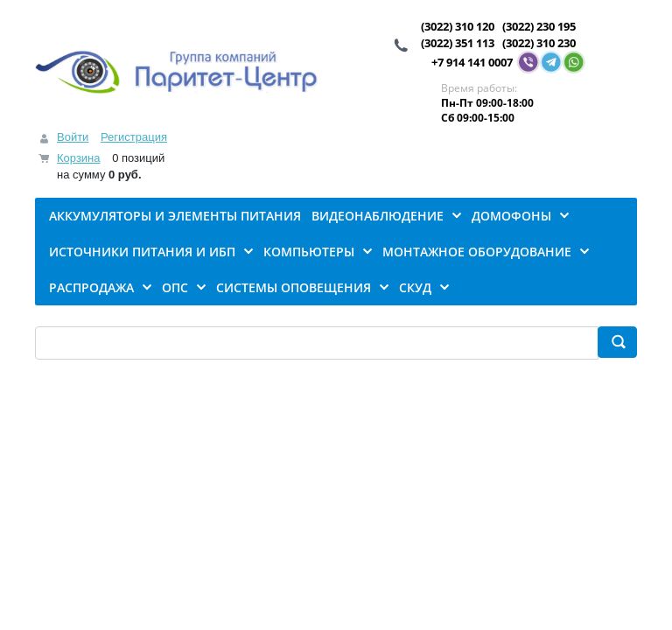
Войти (73, 137)
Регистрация (134, 137)
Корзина (79, 158)
